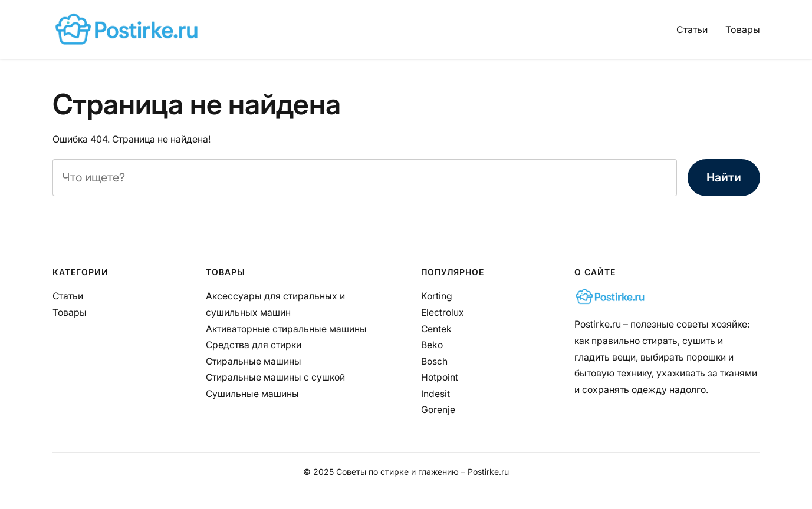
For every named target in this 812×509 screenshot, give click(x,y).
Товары (743, 29)
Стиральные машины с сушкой (275, 377)
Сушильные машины (252, 394)
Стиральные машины (254, 361)
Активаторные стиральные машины (286, 329)
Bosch (434, 361)
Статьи (692, 29)
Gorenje (438, 410)
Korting (437, 296)
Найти (724, 177)
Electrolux (443, 313)
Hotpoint (440, 377)
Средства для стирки (254, 345)
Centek (436, 329)
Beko (432, 345)
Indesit (435, 394)
